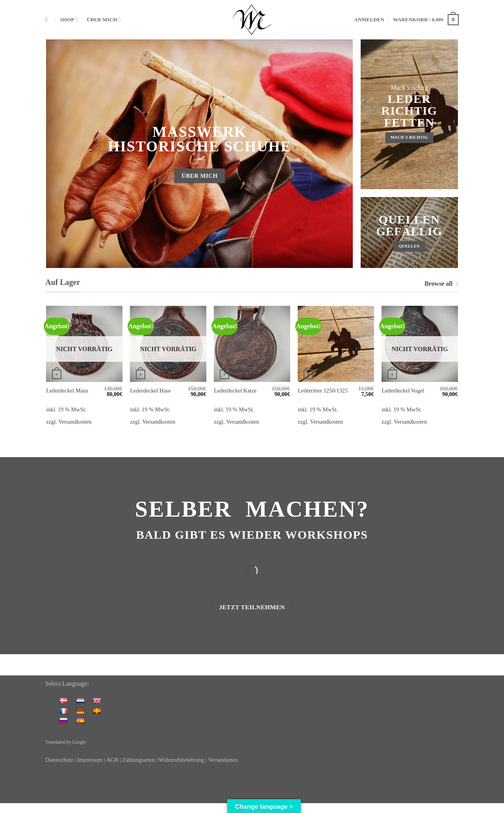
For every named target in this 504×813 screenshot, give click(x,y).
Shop (69, 20)
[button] (369, 20)
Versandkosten (75, 422)
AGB (112, 760)
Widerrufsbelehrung (182, 760)
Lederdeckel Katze (235, 391)
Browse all (442, 284)
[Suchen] (48, 20)
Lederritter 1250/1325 (323, 391)
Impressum (90, 760)
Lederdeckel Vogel (403, 391)
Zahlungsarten (139, 760)
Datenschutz (59, 760)
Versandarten (223, 760)
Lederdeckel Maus (67, 391)
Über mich (104, 20)
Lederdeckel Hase (150, 391)
